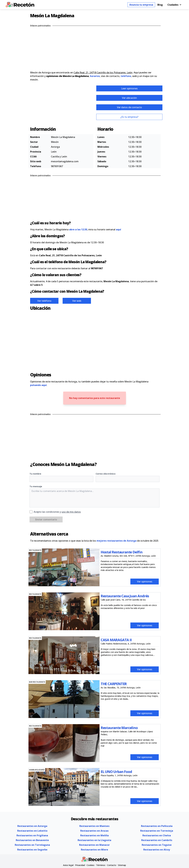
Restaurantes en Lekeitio (32, 831)
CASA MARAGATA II (116, 640)
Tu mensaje (36, 486)
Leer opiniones (129, 88)
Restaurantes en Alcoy (157, 850)
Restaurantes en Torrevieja (157, 831)
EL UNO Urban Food (116, 772)
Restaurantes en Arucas (94, 831)
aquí (118, 229)
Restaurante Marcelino (119, 728)
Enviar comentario (46, 519)
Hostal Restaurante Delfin (122, 552)
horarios (95, 76)
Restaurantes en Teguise (157, 845)
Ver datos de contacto (129, 107)
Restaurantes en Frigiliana (32, 835)
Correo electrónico (106, 474)
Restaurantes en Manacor (94, 845)
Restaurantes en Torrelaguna (32, 845)
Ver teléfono (44, 301)
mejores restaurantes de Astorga (117, 541)
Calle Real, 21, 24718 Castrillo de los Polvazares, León (103, 73)
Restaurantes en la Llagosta (94, 840)
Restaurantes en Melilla (94, 835)
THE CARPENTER (114, 684)
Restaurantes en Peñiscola (157, 826)
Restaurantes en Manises (94, 826)
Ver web (77, 301)
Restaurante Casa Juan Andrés (125, 596)
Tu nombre (35, 474)
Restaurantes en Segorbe (32, 850)
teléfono (126, 76)
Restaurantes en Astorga (32, 826)
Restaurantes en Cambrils (157, 840)
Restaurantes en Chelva (157, 835)
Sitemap (122, 865)
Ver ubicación (129, 98)
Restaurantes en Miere (94, 850)
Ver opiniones (145, 582)
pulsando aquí (38, 385)
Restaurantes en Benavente (32, 840)
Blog (160, 5)
